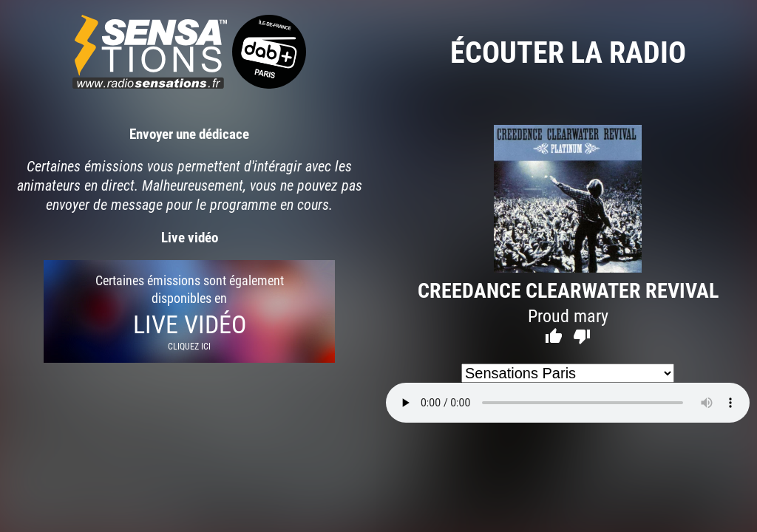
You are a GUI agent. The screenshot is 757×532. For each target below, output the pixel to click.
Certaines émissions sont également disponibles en (189, 311)
